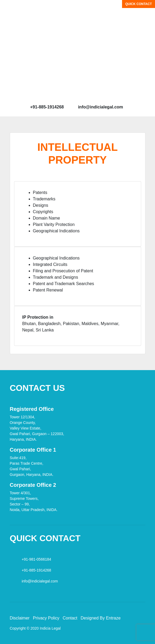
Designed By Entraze (100, 618)
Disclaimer (20, 618)
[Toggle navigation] (8, 8)
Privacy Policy (46, 618)
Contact (70, 618)
